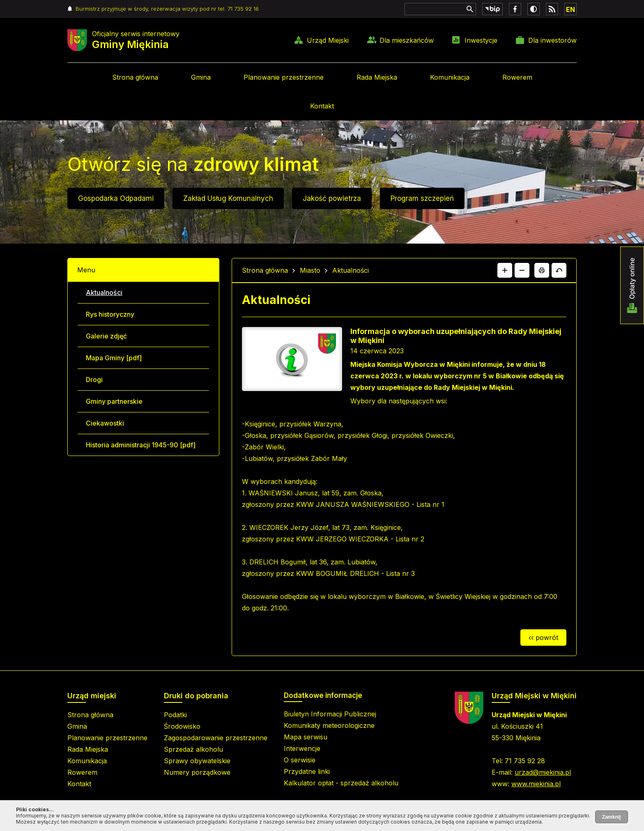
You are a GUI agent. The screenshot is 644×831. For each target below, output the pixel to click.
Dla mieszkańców (407, 40)
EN (570, 9)
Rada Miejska (377, 77)
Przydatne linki (307, 771)
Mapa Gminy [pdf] (114, 358)
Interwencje (302, 748)
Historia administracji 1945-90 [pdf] (141, 445)
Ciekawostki (105, 423)
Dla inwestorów (552, 40)
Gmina (201, 77)
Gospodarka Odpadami (116, 198)
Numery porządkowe (197, 772)
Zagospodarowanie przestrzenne (216, 738)
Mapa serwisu (306, 737)
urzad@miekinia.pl (543, 772)
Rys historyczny (110, 314)
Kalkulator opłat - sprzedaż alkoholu (341, 783)
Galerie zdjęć (106, 336)
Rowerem (517, 77)
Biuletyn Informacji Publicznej (330, 714)
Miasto (310, 270)
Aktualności (104, 292)
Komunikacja (450, 77)
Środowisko (182, 726)
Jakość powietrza (332, 198)
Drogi (94, 380)
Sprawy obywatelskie (197, 761)
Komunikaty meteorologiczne (329, 725)
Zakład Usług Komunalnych (228, 198)
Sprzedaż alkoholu (193, 749)
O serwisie (300, 760)
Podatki (175, 715)
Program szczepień (422, 198)
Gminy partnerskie (114, 401)
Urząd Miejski (328, 40)
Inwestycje (481, 40)
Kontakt (322, 106)
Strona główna (135, 77)
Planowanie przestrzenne (284, 77)
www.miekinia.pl (536, 784)
